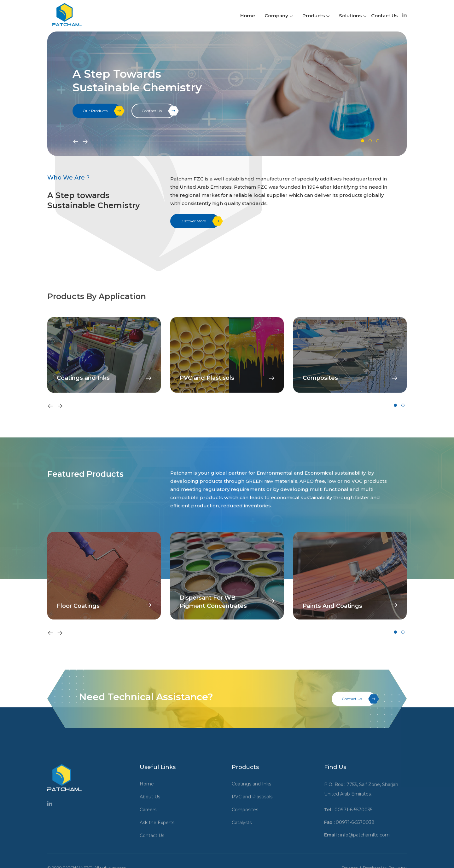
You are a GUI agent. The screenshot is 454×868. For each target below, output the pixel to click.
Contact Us (384, 16)
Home (248, 16)
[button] (363, 141)
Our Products (102, 111)
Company (279, 16)
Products (316, 16)
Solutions (353, 16)
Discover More (200, 221)
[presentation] (76, 142)
